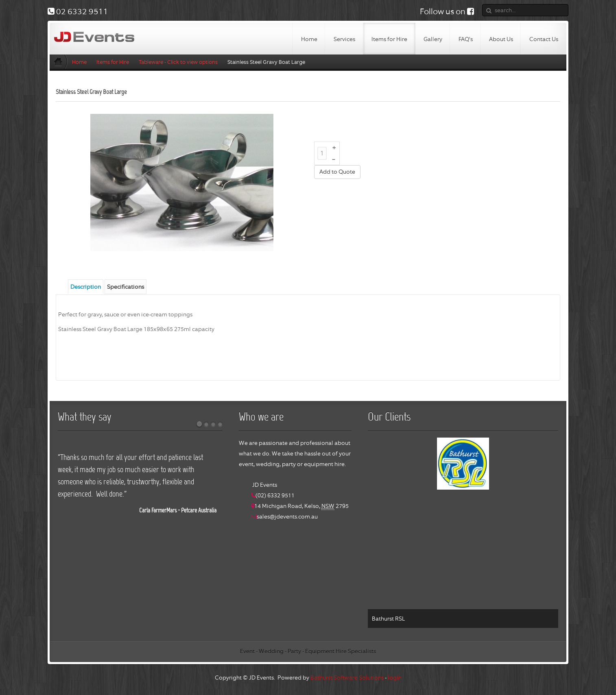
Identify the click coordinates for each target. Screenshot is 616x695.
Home (79, 62)
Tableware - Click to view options (178, 62)
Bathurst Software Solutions (347, 678)
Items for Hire (113, 62)
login (395, 678)
